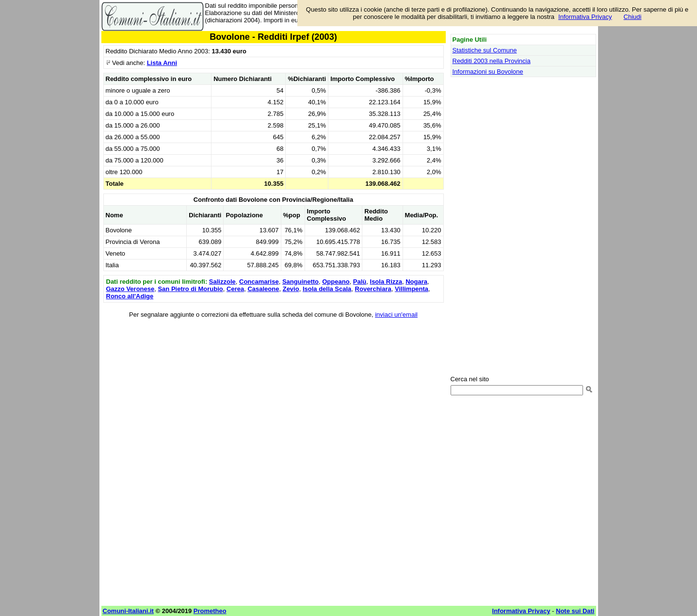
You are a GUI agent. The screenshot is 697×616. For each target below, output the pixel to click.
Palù (360, 282)
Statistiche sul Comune (485, 50)
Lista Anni (162, 63)
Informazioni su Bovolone (488, 72)
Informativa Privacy (585, 17)
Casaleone (263, 289)
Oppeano (336, 282)
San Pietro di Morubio (190, 289)
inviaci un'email (396, 315)
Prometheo (210, 611)
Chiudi (633, 17)
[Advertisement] (274, 392)
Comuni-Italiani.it (128, 611)
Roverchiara (373, 289)
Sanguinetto (300, 282)
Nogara (416, 282)
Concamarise (259, 282)
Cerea (235, 289)
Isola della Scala (327, 289)
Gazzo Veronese (130, 289)
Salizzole (222, 282)
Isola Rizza (386, 282)
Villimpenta (412, 289)
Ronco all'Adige (130, 296)
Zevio (291, 289)
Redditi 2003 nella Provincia (492, 61)
